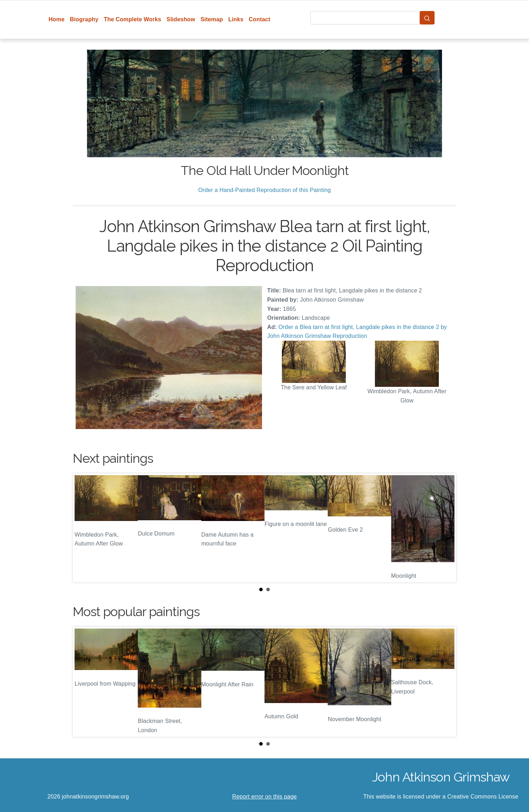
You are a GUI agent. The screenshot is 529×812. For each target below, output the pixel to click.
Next (445, 528)
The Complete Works (132, 19)
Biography (84, 19)
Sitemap (212, 19)
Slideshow (181, 19)
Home (57, 19)
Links (236, 19)
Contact (260, 19)
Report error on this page (264, 797)
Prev (84, 528)
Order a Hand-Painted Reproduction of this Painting (264, 190)
